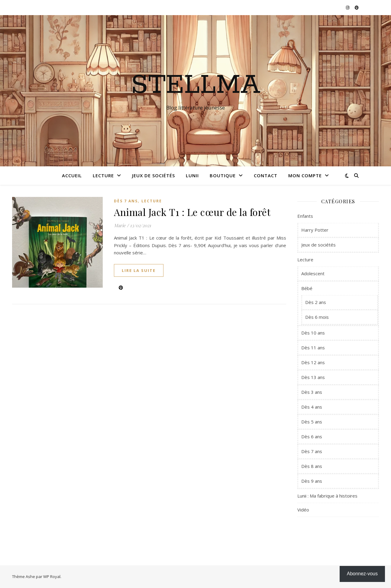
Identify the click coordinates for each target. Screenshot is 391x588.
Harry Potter (315, 230)
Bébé (307, 288)
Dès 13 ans (313, 377)
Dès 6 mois (317, 317)
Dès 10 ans (313, 333)
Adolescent (313, 273)
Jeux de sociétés (153, 175)
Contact (266, 175)
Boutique (223, 175)
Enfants (305, 216)
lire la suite (139, 270)
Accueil (72, 175)
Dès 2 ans (316, 302)
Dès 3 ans (312, 392)
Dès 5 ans (312, 422)
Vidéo (303, 510)
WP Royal (52, 577)
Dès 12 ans (313, 362)
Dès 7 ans (126, 201)
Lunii (192, 175)
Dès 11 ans (313, 348)
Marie (120, 225)
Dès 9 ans (312, 481)
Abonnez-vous (362, 574)
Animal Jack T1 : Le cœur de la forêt (192, 212)
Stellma (196, 85)
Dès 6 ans (312, 436)
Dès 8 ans (312, 466)
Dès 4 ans (312, 407)
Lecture (103, 175)
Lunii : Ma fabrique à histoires (327, 496)
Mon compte (305, 175)
